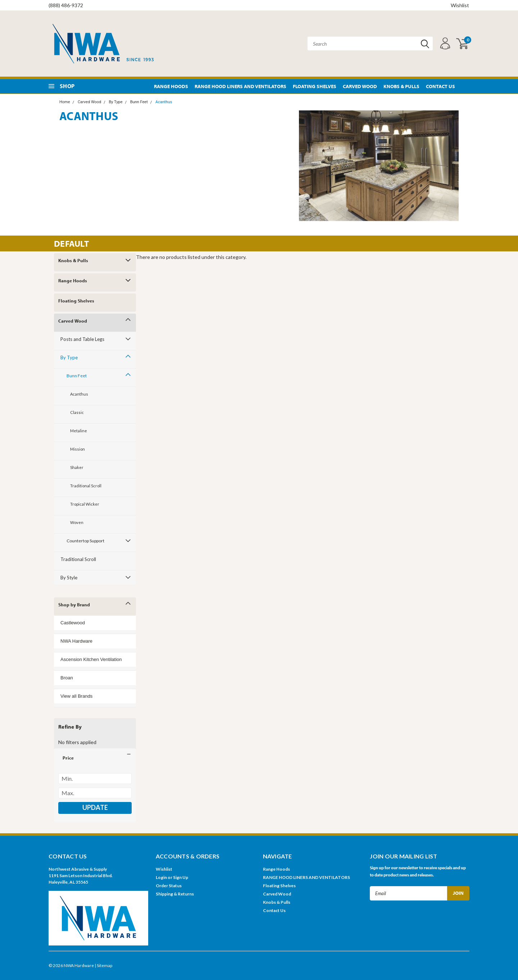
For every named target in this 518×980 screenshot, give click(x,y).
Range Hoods (171, 86)
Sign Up (181, 877)
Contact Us (440, 86)
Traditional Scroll (86, 486)
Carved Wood (360, 86)
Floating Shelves (315, 86)
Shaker (77, 467)
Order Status (169, 886)
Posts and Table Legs (82, 339)
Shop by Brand (74, 605)
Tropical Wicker (85, 504)
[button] (95, 758)
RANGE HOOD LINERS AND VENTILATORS (240, 86)
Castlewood (73, 623)
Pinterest (465, 86)
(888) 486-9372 (66, 5)
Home (65, 102)
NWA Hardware (76, 641)
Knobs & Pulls (401, 86)
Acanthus (164, 102)
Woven (77, 522)
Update (95, 807)
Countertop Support (85, 541)
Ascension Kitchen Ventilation (91, 659)
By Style (69, 578)
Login (161, 877)
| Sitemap (103, 965)
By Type (116, 102)
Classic (77, 412)
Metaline (79, 431)
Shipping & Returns (175, 894)
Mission (78, 449)
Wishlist (460, 5)
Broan (67, 678)
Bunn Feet (139, 102)
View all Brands (76, 696)
